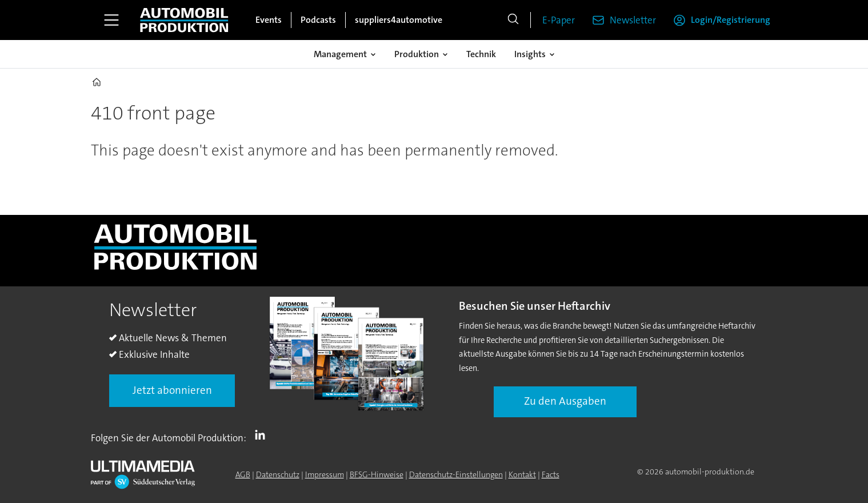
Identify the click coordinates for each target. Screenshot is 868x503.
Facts (551, 474)
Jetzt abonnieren (172, 390)
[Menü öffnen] (111, 20)
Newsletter (633, 20)
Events (269, 20)
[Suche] (513, 20)
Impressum (325, 474)
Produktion (417, 54)
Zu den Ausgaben (565, 401)
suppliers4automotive (399, 20)
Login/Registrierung (731, 20)
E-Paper (559, 20)
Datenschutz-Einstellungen (456, 474)
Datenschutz (278, 474)
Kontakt (522, 474)
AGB (243, 474)
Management (340, 54)
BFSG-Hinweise (377, 474)
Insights (530, 54)
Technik (481, 54)
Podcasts (318, 20)
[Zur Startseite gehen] (184, 20)
